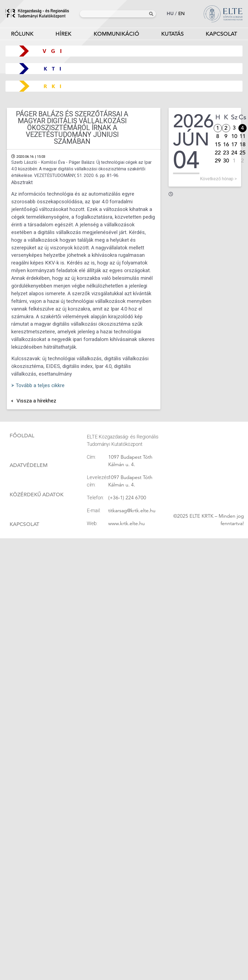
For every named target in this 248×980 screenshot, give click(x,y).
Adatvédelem (29, 465)
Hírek (63, 34)
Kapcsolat (24, 524)
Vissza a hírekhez (36, 401)
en (182, 14)
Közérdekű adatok (37, 495)
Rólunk (22, 35)
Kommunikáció (116, 35)
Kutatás (172, 35)
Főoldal (22, 436)
